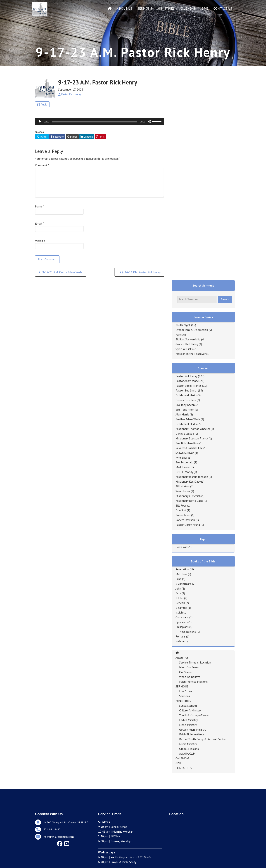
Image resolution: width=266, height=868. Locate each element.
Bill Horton (183, 486)
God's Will (182, 547)
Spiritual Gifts (184, 349)
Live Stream (187, 691)
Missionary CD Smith (188, 496)
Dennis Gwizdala (186, 400)
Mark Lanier (183, 467)
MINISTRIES (166, 8)
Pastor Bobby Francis (189, 386)
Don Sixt (181, 510)
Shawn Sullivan (185, 453)
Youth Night (183, 325)
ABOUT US (125, 8)
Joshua (180, 641)
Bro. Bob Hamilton (187, 443)
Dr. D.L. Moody (184, 472)
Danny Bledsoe (185, 434)
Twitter (42, 137)
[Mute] (149, 122)
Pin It (100, 137)
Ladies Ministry (188, 720)
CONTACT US (223, 8)
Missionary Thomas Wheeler (193, 429)
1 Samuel (181, 608)
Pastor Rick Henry (186, 376)
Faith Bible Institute (192, 734)
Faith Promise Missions (193, 682)
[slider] (95, 122)
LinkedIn (87, 137)
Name (40, 206)
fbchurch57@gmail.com (59, 837)
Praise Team (183, 515)
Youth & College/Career (194, 715)
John (178, 588)
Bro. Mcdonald (184, 462)
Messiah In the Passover (191, 354)
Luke (178, 579)
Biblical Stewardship (188, 339)
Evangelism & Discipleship (192, 330)
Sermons (185, 696)
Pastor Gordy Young (188, 525)
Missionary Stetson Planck (192, 438)
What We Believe (190, 677)
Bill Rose (181, 505)
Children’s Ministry (190, 710)
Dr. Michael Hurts (186, 424)
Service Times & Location (195, 662)
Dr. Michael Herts (186, 395)
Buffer (72, 137)
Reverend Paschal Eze (189, 448)
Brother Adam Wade (188, 419)
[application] (100, 122)
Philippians (182, 627)
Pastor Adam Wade (187, 381)
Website (40, 241)
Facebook (57, 137)
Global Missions (189, 749)
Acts (178, 593)
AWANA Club (187, 753)
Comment (42, 165)
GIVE (205, 8)
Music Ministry (188, 744)
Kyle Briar (181, 458)
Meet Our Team (189, 667)
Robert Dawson (185, 520)
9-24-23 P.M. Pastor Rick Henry (139, 272)
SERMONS (145, 8)
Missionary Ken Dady (188, 481)
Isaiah (179, 612)
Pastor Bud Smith (186, 390)
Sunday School (188, 706)
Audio (42, 104)
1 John (179, 598)
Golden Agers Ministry (193, 730)
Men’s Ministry (188, 725)
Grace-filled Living (187, 344)
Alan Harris (182, 414)
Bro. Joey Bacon (185, 405)
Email (40, 224)
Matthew (181, 574)
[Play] (40, 122)
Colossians (182, 617)
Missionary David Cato (189, 501)
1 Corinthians (184, 584)
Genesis (180, 603)
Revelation (182, 569)
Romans (180, 636)
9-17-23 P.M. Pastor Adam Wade (61, 272)
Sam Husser (183, 491)
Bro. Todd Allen (185, 410)
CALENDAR (188, 8)
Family (180, 335)
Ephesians (182, 622)
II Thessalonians (186, 632)
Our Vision (185, 672)
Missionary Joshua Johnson (192, 477)
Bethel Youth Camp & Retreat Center (203, 739)
